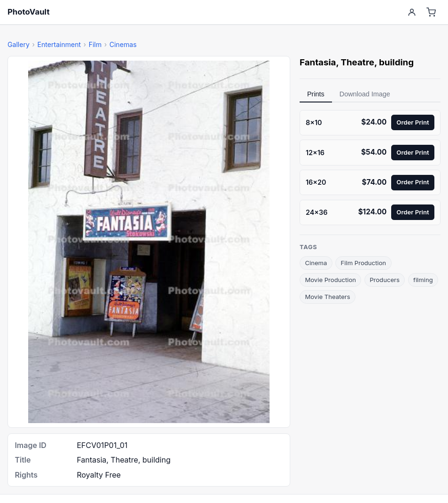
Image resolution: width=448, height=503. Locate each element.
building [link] (396, 62)
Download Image (365, 94)
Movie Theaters (327, 297)
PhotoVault (29, 12)
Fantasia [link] (318, 62)
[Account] (412, 12)
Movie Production (330, 280)
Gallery (19, 44)
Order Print (413, 122)
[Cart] (431, 12)
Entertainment (59, 44)
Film (95, 44)
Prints (316, 94)
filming (423, 280)
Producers (385, 280)
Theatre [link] (357, 62)
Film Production (364, 263)
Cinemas (123, 44)
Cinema (316, 263)
